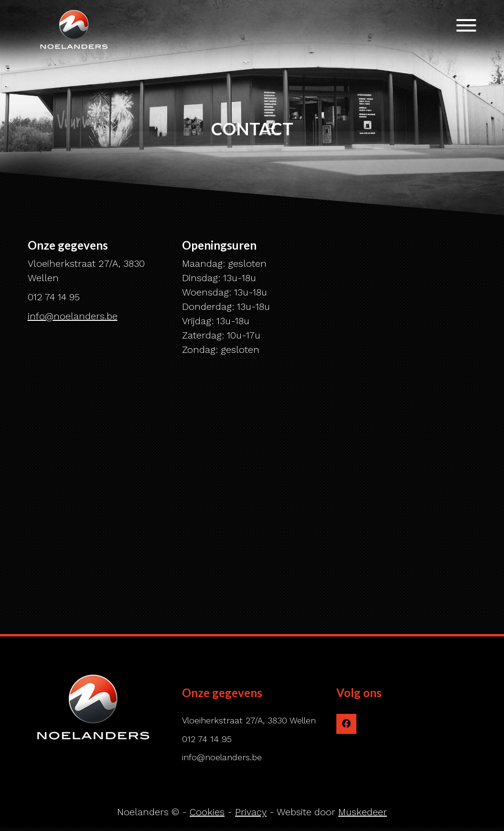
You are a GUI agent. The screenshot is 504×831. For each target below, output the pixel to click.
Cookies (207, 812)
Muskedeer (363, 812)
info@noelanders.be (73, 316)
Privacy (251, 812)
